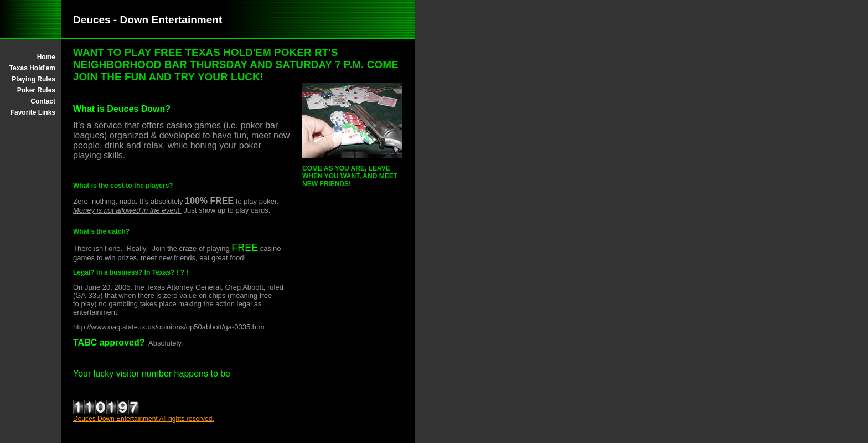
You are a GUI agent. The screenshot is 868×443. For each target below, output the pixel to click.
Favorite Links (33, 112)
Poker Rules (36, 90)
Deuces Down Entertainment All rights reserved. (144, 419)
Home (46, 57)
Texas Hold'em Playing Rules (32, 74)
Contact (43, 101)
